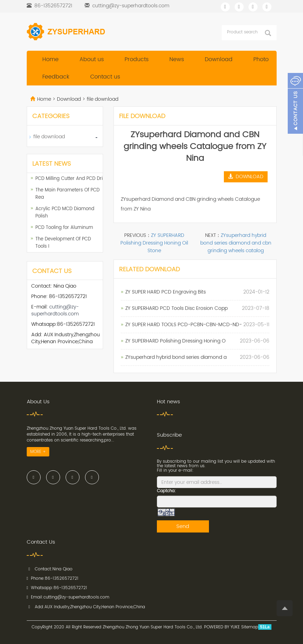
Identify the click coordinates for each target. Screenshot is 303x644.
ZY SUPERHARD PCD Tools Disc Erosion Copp (176, 308)
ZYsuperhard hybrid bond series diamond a (176, 357)
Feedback (56, 77)
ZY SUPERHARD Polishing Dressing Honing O (175, 341)
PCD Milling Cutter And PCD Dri (69, 179)
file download (102, 99)
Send (183, 526)
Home (50, 59)
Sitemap (250, 627)
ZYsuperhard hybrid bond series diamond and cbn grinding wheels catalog (236, 243)
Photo (261, 59)
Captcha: (166, 491)
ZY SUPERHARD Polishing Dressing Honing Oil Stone (154, 243)
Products (137, 59)
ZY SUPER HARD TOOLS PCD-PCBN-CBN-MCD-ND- (184, 325)
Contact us (105, 77)
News (177, 59)
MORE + (38, 452)
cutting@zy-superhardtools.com (131, 6)
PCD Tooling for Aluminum (64, 228)
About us (92, 59)
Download (219, 59)
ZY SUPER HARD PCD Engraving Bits (166, 292)
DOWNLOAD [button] (246, 177)
